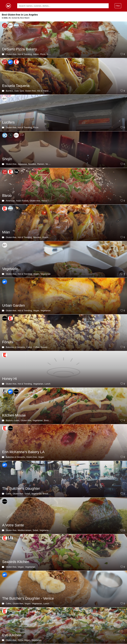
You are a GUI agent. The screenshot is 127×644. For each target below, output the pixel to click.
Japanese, (23, 164)
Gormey (8, 6)
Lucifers (8, 122)
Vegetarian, (38, 384)
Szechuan (47, 237)
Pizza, (43, 54)
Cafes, (29, 347)
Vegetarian (46, 274)
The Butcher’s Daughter (21, 489)
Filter (118, 6)
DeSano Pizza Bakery (20, 49)
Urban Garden (13, 305)
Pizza (36, 127)
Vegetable (10, 269)
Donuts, (44, 347)
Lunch (48, 384)
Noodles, (32, 164)
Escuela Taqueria (16, 86)
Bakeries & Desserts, (16, 347)
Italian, (36, 54)
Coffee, (36, 347)
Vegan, (36, 274)
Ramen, (41, 164)
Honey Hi (10, 379)
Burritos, (10, 91)
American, (11, 201)
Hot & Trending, (25, 54)
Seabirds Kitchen (16, 562)
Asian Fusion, (22, 201)
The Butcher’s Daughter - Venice (28, 598)
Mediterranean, (25, 530)
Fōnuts (8, 342)
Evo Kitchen (12, 635)
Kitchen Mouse (14, 415)
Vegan (48, 164)
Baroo (7, 196)
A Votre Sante (13, 525)
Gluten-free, (11, 54)
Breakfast (47, 494)
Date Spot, (19, 91)
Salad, (27, 494)
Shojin (7, 159)
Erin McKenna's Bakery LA (23, 452)
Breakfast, (49, 420)
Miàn (6, 232)
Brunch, (9, 420)
